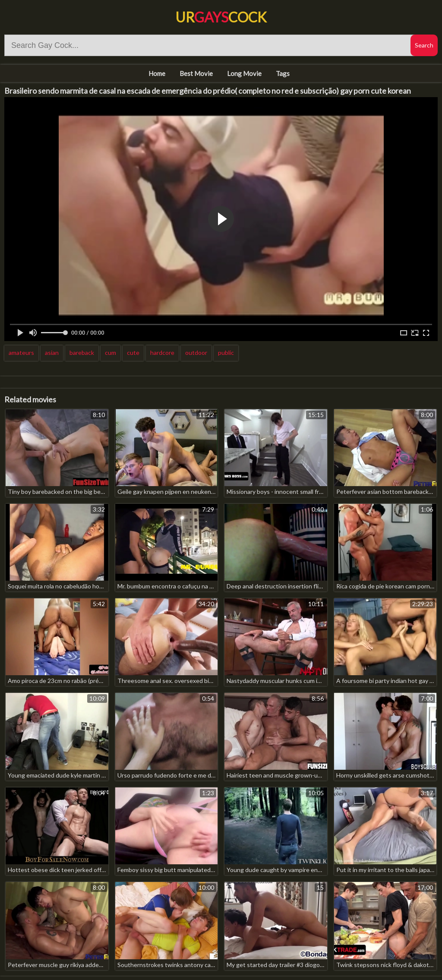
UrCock (221, 17)
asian (52, 352)
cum (110, 352)
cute (133, 352)
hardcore (162, 352)
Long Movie (244, 73)
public (226, 352)
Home (157, 73)
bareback (82, 352)
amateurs (21, 352)
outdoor (196, 352)
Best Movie (196, 73)
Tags (283, 73)
